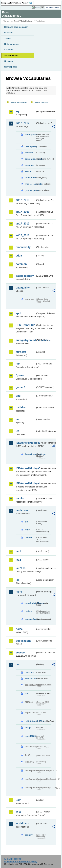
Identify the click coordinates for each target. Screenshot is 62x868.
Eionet (16, 21)
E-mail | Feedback (13, 859)
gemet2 (20, 387)
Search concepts (41, 102)
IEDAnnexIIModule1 (26, 443)
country (29, 835)
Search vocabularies (19, 102)
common (21, 264)
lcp (18, 580)
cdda (19, 256)
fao (18, 364)
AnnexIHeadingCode (30, 454)
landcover (22, 510)
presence (29, 165)
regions (29, 611)
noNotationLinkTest (30, 721)
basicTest (30, 672)
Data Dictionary (27, 21)
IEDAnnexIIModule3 (26, 468)
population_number (30, 159)
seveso (20, 653)
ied (18, 431)
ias (18, 419)
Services (9, 61)
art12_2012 (23, 123)
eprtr (19, 313)
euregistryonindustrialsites (26, 340)
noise (19, 629)
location (29, 153)
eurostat (21, 352)
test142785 (30, 736)
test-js (28, 727)
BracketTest (30, 679)
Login (37, 7)
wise (19, 812)
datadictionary (25, 276)
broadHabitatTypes (30, 603)
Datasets (9, 33)
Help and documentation (16, 27)
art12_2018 (23, 200)
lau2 (18, 560)
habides (21, 407)
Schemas (9, 50)
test (18, 664)
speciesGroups (30, 619)
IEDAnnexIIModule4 (26, 483)
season (28, 171)
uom (19, 800)
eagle (28, 530)
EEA (18, 3)
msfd (19, 592)
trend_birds (30, 178)
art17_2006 (23, 212)
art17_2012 (23, 224)
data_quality (30, 146)
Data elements (11, 44)
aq (17, 111)
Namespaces (11, 67)
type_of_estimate (30, 184)
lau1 (18, 551)
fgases (20, 375)
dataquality (23, 288)
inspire (20, 498)
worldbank (22, 823)
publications (23, 641)
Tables (8, 38)
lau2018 (21, 568)
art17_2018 (23, 235)
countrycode (30, 135)
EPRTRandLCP (25, 325)
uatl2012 (29, 538)
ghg (18, 396)
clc (26, 522)
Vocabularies (11, 55)
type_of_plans (30, 190)
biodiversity (23, 247)
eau (27, 693)
